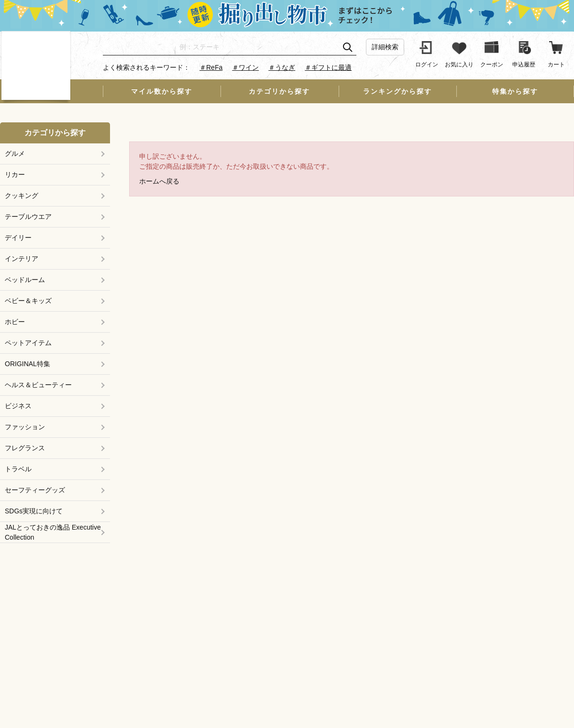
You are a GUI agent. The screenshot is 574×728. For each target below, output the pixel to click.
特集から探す (515, 91)
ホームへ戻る (159, 181)
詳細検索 (385, 47)
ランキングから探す (397, 91)
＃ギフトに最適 (328, 67)
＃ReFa (211, 67)
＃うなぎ (282, 67)
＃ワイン (245, 67)
